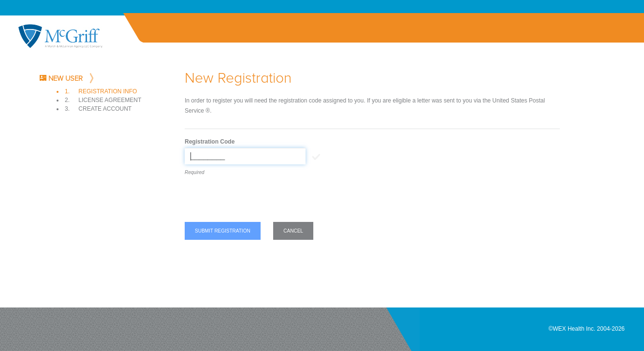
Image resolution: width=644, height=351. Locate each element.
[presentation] (258, 201)
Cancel (293, 231)
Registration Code (210, 142)
